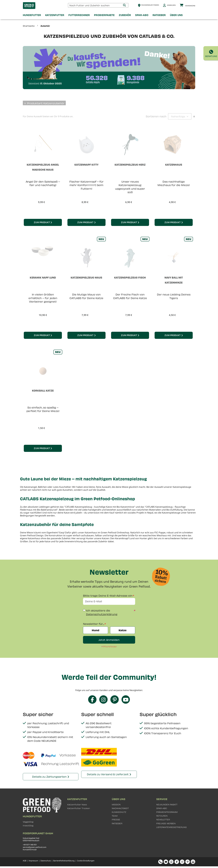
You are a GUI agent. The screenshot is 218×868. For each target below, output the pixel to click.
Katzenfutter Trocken (79, 808)
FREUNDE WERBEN (166, 823)
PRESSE (116, 820)
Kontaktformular (30, 850)
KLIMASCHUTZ (119, 812)
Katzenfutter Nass (77, 805)
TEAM (115, 816)
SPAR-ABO (162, 808)
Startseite (29, 26)
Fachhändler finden (150, 5)
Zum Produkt (42, 222)
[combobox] (98, 5)
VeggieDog (28, 822)
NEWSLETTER (163, 820)
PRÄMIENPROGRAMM (167, 812)
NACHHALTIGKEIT (120, 808)
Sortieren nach (156, 116)
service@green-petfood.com (35, 847)
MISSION (116, 805)
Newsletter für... (94, 624)
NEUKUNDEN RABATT (167, 805)
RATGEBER (117, 823)
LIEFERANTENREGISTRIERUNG (171, 827)
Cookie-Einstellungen (86, 861)
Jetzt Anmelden (109, 640)
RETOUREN (162, 816)
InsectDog (28, 826)
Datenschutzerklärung (102, 614)
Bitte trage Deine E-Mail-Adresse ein (108, 596)
